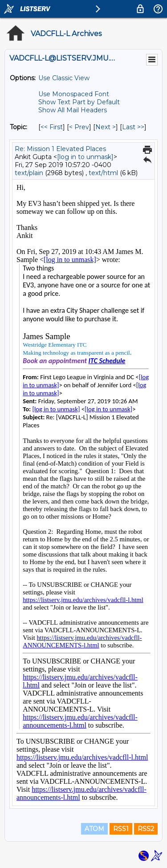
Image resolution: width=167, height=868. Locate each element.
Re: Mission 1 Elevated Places (60, 149)
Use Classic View (64, 78)
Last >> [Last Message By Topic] (133, 127)
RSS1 (121, 829)
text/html (103, 173)
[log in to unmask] (85, 157)
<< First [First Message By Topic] (52, 127)
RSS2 (146, 829)
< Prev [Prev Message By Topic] (79, 127)
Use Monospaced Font (74, 94)
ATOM (94, 829)
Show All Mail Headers (73, 110)
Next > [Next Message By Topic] (106, 127)
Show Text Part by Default (79, 102)
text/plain (29, 173)
